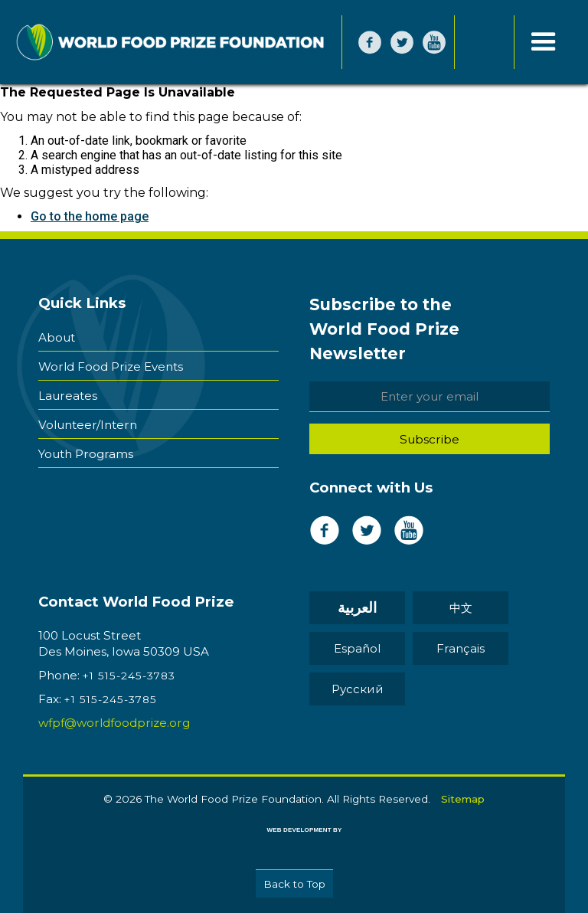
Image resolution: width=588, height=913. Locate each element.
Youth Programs (86, 454)
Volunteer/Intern (88, 425)
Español (357, 648)
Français (461, 648)
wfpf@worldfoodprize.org (114, 723)
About (57, 337)
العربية (357, 608)
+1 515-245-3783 (129, 676)
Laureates (68, 396)
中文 (461, 608)
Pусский (358, 689)
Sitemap (463, 799)
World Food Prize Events (111, 367)
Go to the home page (90, 216)
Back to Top (294, 884)
